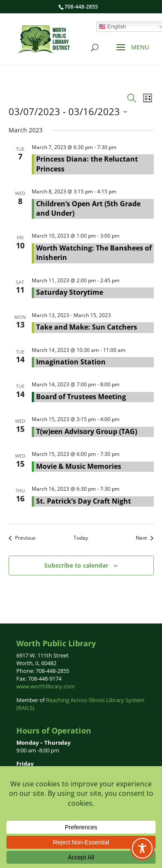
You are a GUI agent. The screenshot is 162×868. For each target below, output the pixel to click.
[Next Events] (145, 538)
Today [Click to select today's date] (81, 538)
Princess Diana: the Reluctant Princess (87, 164)
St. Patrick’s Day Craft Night (84, 501)
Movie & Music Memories (79, 466)
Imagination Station (71, 362)
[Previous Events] (22, 538)
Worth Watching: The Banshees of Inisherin (94, 253)
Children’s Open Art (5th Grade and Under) (88, 208)
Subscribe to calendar (76, 565)
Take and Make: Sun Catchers (87, 327)
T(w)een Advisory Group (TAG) (87, 431)
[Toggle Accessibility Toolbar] (142, 848)
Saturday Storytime (70, 292)
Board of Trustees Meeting (81, 397)
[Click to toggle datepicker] (68, 112)
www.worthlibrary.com (46, 686)
